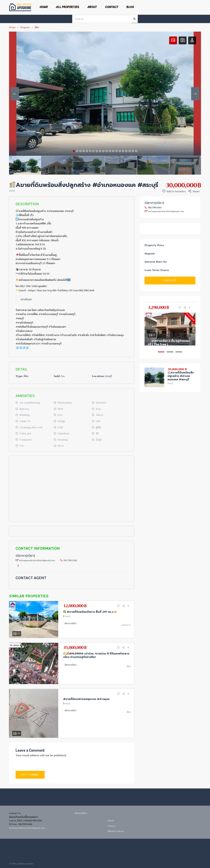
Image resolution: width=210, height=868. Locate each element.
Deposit (150, 254)
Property (25, 27)
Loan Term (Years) (157, 270)
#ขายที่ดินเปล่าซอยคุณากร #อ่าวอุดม (86, 699)
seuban (26, 299)
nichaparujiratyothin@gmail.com (27, 828)
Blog (130, 7)
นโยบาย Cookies (116, 831)
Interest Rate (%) (156, 262)
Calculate (170, 280)
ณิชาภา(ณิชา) (25, 556)
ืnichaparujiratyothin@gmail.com (37, 560)
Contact (112, 7)
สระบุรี (12, 191)
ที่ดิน (37, 27)
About (92, 7)
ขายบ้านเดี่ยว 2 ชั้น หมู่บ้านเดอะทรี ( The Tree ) (169, 343)
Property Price (154, 245)
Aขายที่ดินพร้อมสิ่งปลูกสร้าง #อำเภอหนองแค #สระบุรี (181, 376)
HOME (44, 7)
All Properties (68, 7)
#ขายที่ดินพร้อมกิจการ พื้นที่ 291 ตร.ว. (90, 612)
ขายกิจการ (126, 625)
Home (12, 27)
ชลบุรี (68, 616)
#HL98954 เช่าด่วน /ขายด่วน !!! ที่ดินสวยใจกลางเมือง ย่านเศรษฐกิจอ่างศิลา (96, 655)
